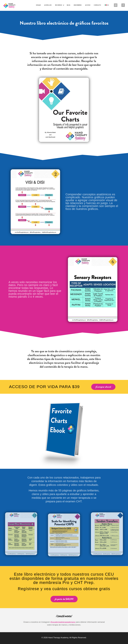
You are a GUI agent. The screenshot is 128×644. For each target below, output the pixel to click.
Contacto (97, 5)
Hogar (38, 5)
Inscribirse (78, 5)
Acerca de (48, 5)
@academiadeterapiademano (63, 622)
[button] (63, 5)
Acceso (88, 5)
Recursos (58, 5)
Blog (68, 5)
